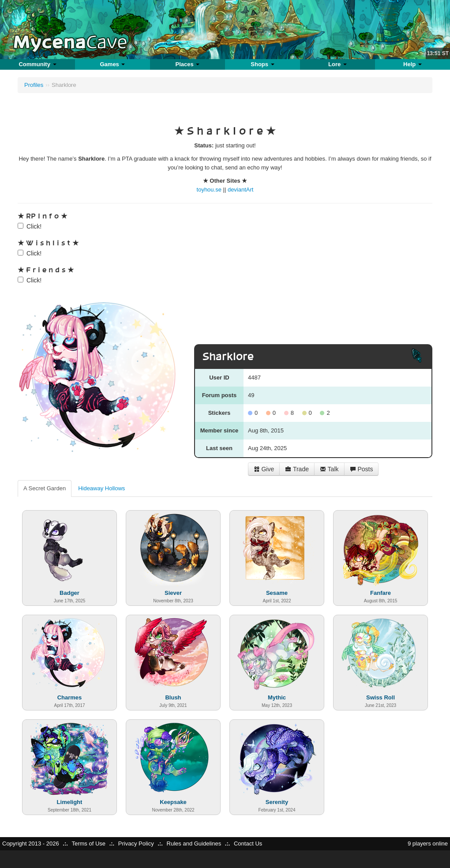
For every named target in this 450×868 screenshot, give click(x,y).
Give (264, 469)
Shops (262, 64)
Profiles (34, 85)
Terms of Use (88, 844)
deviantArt (241, 190)
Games (112, 64)
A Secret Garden (45, 488)
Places (188, 64)
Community (37, 64)
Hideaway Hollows (101, 488)
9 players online (428, 844)
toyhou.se (209, 190)
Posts (362, 469)
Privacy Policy (136, 844)
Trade (297, 469)
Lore (337, 64)
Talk (329, 469)
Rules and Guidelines (194, 844)
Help (412, 64)
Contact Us (248, 844)
